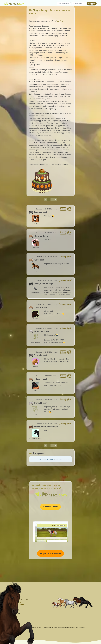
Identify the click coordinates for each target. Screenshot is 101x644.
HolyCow (59, 21)
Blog (35, 10)
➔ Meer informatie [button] (50, 507)
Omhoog (63, 209)
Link (70, 209)
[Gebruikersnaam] (64, 4)
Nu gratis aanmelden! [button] (50, 553)
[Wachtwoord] (79, 4)
